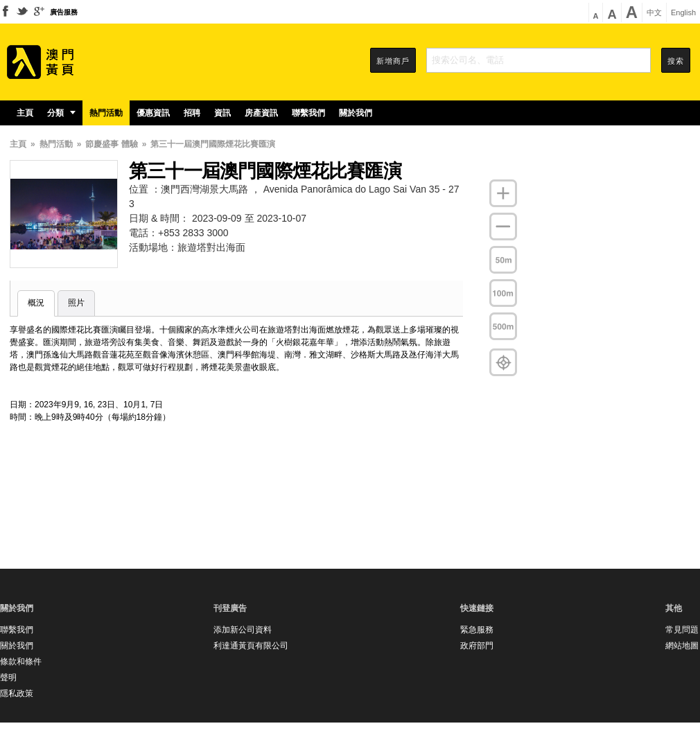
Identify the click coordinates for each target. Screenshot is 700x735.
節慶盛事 (102, 144)
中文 (654, 13)
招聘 (192, 113)
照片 (76, 303)
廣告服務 (64, 12)
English (683, 13)
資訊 (222, 113)
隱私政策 (17, 693)
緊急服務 (477, 630)
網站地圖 (682, 646)
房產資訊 (261, 113)
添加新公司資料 (243, 630)
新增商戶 (393, 61)
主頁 (25, 113)
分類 (61, 113)
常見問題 (682, 630)
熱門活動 (106, 113)
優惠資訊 (153, 113)
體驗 (130, 144)
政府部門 (477, 646)
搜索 (676, 61)
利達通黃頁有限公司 (251, 646)
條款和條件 (21, 662)
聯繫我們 (308, 113)
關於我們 (356, 113)
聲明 (8, 678)
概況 (36, 303)
